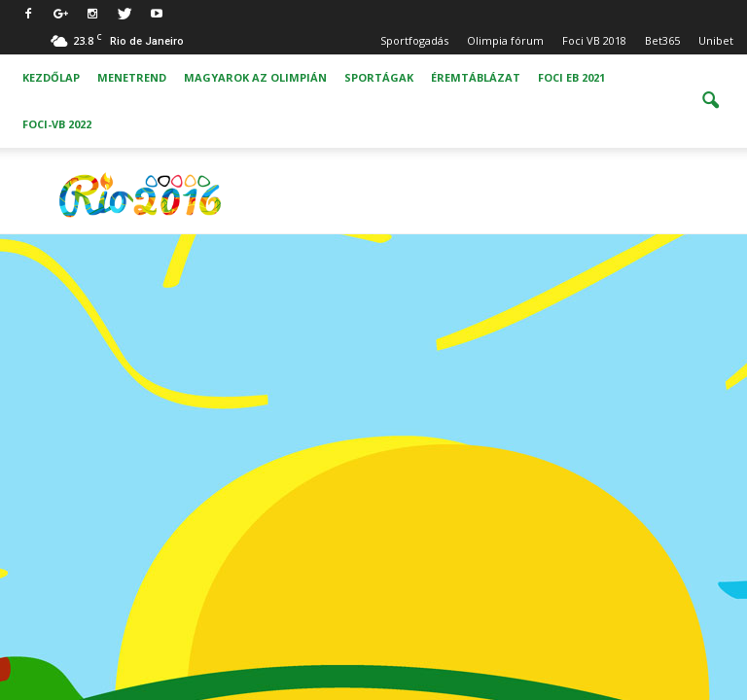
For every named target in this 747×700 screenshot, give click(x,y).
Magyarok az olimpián (255, 77)
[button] (710, 101)
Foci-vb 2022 (57, 124)
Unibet (716, 40)
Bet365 (662, 40)
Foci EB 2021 (571, 77)
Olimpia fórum (505, 40)
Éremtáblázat (476, 77)
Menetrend (132, 77)
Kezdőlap (51, 77)
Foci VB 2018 (594, 40)
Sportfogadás (414, 40)
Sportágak (379, 77)
